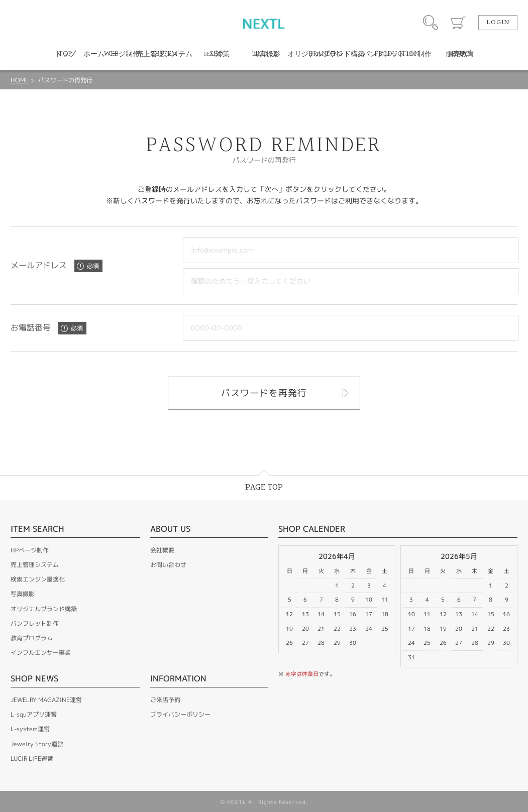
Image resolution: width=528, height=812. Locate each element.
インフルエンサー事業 (41, 653)
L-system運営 (30, 729)
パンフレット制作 (35, 623)
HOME (20, 80)
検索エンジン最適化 (38, 579)
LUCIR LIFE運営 (32, 759)
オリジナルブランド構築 (44, 609)
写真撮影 (23, 594)
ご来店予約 (165, 700)
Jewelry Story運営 (37, 744)
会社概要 (162, 550)
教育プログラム (32, 638)
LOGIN (498, 23)
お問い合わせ (168, 565)
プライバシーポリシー (180, 714)
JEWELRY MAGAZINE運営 (46, 700)
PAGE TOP (264, 487)
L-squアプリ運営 (34, 714)
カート (458, 23)
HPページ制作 (30, 550)
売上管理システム (35, 565)
